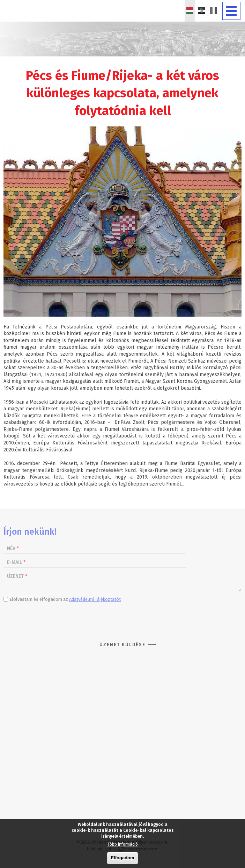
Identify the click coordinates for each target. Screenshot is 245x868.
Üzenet (17, 576)
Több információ (123, 844)
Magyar (190, 11)
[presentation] (122, 620)
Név (13, 548)
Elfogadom (122, 858)
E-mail (16, 562)
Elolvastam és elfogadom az (65, 599)
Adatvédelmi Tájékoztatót (95, 599)
